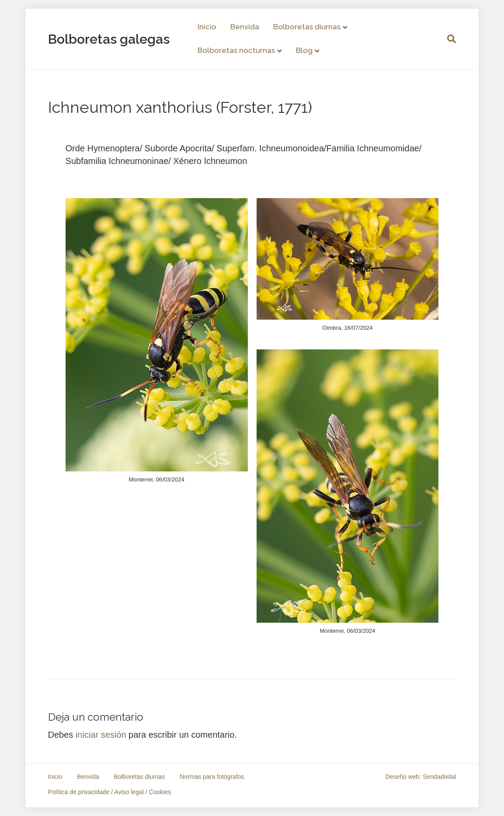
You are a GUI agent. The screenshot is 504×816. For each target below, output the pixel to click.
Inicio (207, 27)
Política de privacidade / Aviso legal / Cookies (109, 792)
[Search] (448, 39)
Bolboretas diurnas (307, 27)
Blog (304, 50)
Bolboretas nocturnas (236, 50)
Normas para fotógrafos (212, 777)
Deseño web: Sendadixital (421, 777)
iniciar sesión (101, 735)
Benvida (245, 27)
